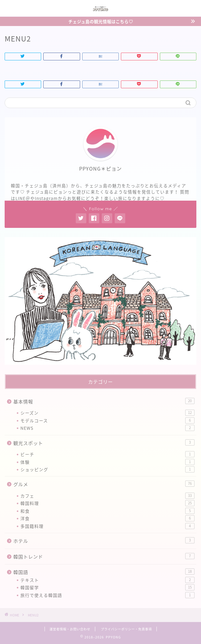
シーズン (107, 413)
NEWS (107, 428)
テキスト (107, 580)
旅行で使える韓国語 (107, 595)
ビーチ (107, 454)
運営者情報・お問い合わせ (70, 629)
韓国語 (104, 572)
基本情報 (104, 401)
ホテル (104, 541)
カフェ (107, 496)
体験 (107, 462)
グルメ (104, 484)
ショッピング (107, 469)
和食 (107, 511)
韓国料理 (107, 503)
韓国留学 (107, 587)
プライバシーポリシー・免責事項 (126, 629)
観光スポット (104, 443)
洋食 (107, 518)
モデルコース (107, 420)
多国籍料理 (107, 526)
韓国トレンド (104, 557)
